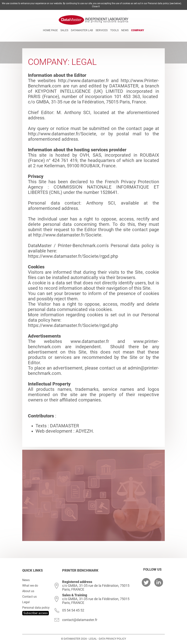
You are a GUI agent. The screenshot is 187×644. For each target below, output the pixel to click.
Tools (114, 30)
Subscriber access (36, 613)
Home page (50, 30)
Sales (64, 30)
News (125, 30)
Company (138, 30)
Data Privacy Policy (112, 639)
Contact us (29, 597)
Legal (26, 602)
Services (102, 30)
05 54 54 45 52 (73, 610)
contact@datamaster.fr (80, 620)
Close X (96, 6)
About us (28, 591)
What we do (30, 586)
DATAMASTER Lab (82, 30)
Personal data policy (36, 608)
